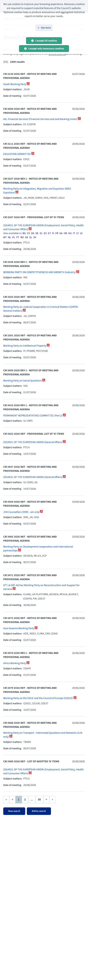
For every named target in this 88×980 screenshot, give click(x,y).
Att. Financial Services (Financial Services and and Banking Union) (41, 119)
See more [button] (44, 28)
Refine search (39, 811)
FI (53, 233)
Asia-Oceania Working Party (19, 628)
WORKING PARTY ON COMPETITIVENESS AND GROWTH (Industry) (40, 272)
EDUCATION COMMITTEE (17, 154)
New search (14, 811)
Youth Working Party (15, 84)
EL (41, 233)
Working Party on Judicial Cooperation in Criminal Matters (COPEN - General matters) (41, 309)
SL (31, 237)
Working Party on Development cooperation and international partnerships (38, 549)
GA (61, 233)
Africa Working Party (15, 663)
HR (65, 233)
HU (70, 233)
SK (26, 237)
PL (14, 237)
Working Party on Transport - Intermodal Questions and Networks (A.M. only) (43, 735)
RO (22, 237)
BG (24, 233)
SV (35, 237)
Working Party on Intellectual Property (25, 346)
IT (74, 233)
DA (33, 233)
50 (39, 800)
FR (57, 233)
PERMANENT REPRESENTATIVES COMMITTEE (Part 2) (33, 416)
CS (28, 233)
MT (5, 237)
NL (10, 237)
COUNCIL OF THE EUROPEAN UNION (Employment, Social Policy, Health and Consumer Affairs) (43, 227)
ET (49, 233)
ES (45, 233)
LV (81, 233)
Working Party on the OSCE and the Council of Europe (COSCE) (38, 698)
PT (18, 237)
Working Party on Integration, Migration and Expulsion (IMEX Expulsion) (37, 191)
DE (37, 233)
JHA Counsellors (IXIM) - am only (22, 512)
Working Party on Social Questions (23, 381)
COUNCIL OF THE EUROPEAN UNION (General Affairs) (33, 442)
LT (78, 233)
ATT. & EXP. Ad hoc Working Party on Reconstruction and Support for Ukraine (41, 587)
